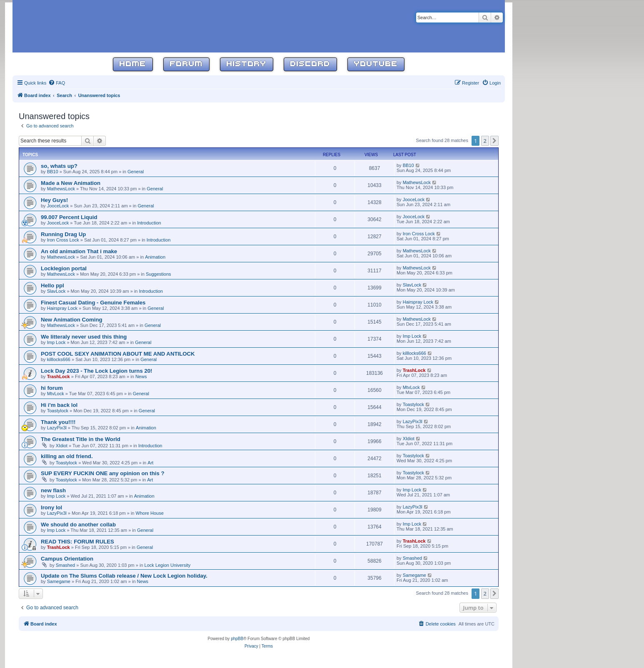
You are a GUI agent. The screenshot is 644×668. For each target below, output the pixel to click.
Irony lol (51, 507)
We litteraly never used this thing (84, 337)
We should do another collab (78, 525)
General (136, 172)
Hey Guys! (54, 200)
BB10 (53, 172)
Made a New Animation (71, 183)
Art (150, 463)
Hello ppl (52, 285)
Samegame (59, 581)
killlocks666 (59, 359)
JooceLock (58, 206)
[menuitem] (57, 83)
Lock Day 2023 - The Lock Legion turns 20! (97, 371)
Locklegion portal (64, 268)
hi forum (52, 388)
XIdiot (62, 446)
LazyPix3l (57, 428)
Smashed (65, 565)
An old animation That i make (79, 251)
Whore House (150, 513)
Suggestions (159, 274)
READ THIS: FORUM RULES (77, 542)
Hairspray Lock (62, 308)
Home (133, 64)
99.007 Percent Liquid (69, 217)
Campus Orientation (67, 559)
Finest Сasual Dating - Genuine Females (93, 303)
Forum (186, 64)
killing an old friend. (67, 456)
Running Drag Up (63, 234)
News (141, 376)
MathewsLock (61, 189)
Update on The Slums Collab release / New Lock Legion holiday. (124, 576)
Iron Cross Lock (63, 240)
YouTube (376, 64)
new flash (53, 490)
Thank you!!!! (58, 422)
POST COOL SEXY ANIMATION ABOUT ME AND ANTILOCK (118, 354)
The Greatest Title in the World (81, 439)
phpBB (237, 639)
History (247, 64)
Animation (155, 257)
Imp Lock (56, 342)
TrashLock (59, 376)
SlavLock (56, 291)
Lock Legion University (168, 565)
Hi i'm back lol (59, 405)
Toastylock (58, 411)
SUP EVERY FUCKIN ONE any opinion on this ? (103, 473)
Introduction (149, 223)
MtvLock (56, 394)
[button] (494, 141)
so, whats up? (59, 166)
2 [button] (485, 141)
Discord (310, 64)
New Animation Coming (72, 320)
